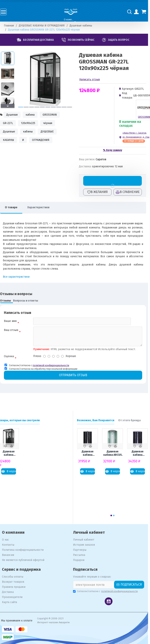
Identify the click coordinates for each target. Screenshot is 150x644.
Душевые (11, 132)
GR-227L (10, 123)
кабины (30, 132)
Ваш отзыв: (13, 330)
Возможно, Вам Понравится (98, 420)
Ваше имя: (12, 321)
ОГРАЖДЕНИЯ (43, 140)
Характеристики (40, 207)
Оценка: (11, 356)
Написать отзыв (92, 79)
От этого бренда (131, 420)
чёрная (50, 123)
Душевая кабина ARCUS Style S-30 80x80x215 (115, 453)
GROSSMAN (52, 115)
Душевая (14, 115)
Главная (11, 26)
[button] (23, 107)
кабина (32, 115)
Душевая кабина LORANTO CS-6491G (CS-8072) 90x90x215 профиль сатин (90, 453)
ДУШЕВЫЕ (49, 132)
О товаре (13, 207)
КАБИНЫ (10, 140)
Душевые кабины (83, 26)
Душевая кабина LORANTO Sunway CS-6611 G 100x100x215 (140, 453)
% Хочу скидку (114, 150)
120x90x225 (30, 123)
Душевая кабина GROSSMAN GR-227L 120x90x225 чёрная (11, 453)
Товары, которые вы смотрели (21, 420)
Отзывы (7, 301)
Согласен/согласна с (108, 591)
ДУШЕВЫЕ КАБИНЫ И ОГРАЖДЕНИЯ (44, 26)
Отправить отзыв (75, 375)
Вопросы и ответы (28, 301)
